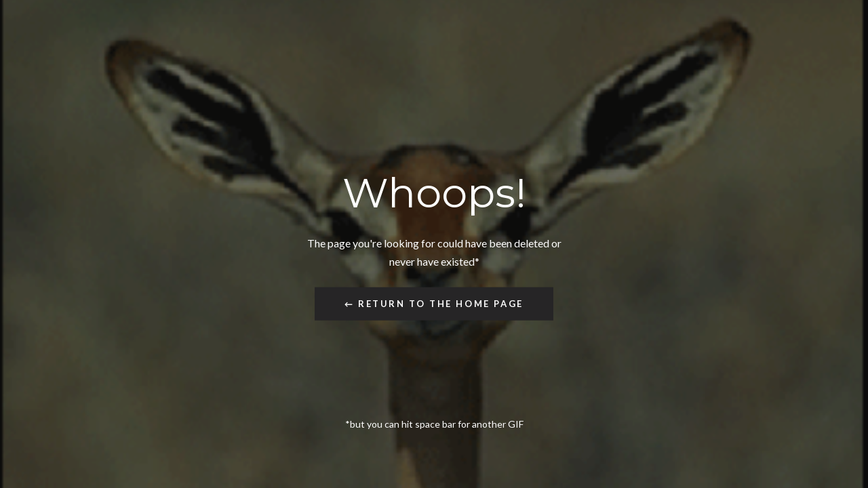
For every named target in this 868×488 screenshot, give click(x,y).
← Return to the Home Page (434, 303)
